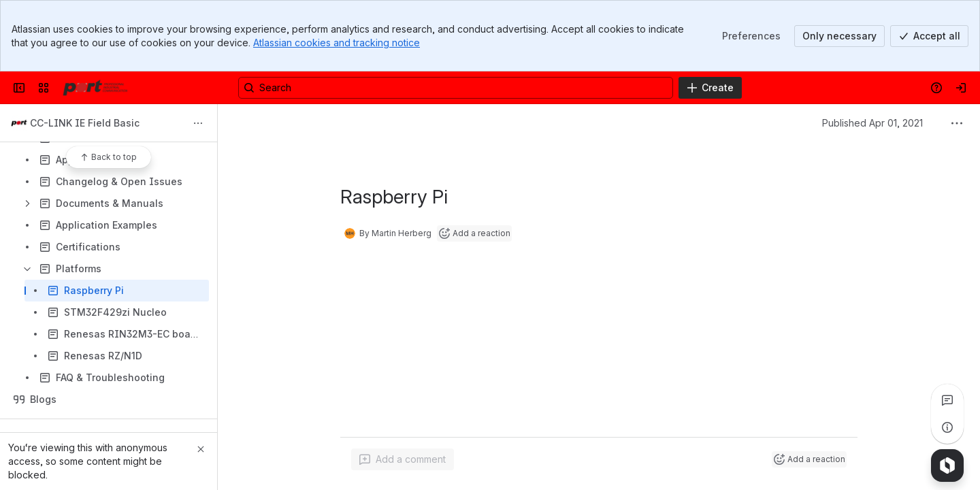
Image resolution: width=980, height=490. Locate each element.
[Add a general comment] (403, 459)
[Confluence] (95, 88)
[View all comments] (947, 400)
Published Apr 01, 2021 (872, 123)
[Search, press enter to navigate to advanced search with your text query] (456, 88)
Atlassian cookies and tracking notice (337, 43)
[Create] (710, 88)
